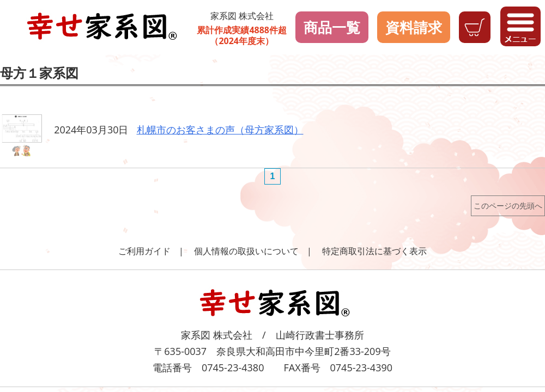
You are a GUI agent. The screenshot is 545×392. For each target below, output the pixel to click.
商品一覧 (332, 27)
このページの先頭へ (508, 206)
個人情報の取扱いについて (246, 251)
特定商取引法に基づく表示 (374, 251)
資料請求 (414, 27)
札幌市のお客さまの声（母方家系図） (220, 130)
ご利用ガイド (144, 251)
